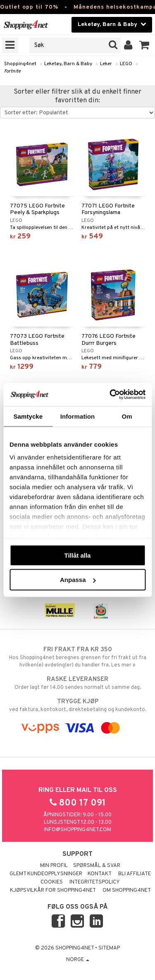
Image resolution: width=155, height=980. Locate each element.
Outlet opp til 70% (29, 7)
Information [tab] (78, 416)
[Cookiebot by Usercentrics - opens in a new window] (110, 395)
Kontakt (100, 874)
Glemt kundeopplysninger (46, 874)
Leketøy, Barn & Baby (68, 64)
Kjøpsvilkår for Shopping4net (53, 890)
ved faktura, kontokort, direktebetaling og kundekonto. (77, 705)
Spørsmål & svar (97, 866)
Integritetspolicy (95, 882)
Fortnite (12, 71)
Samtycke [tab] (28, 416)
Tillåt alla (78, 555)
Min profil (54, 866)
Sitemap (109, 948)
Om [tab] (127, 416)
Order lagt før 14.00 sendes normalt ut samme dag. (77, 683)
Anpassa (78, 580)
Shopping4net (20, 64)
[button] (144, 45)
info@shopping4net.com (77, 830)
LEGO (126, 64)
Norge (78, 960)
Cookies (52, 882)
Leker (106, 64)
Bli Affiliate (135, 874)
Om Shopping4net (127, 890)
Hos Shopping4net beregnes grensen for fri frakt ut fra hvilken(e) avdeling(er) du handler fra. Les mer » (77, 657)
